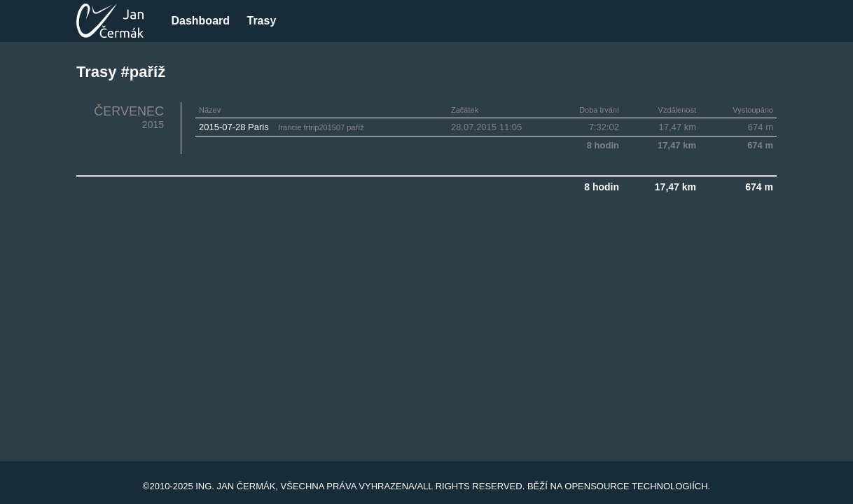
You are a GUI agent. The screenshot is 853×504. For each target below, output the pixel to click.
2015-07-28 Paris (234, 127)
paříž (355, 127)
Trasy (261, 21)
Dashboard (200, 21)
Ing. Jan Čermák (235, 486)
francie (290, 127)
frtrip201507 (324, 127)
